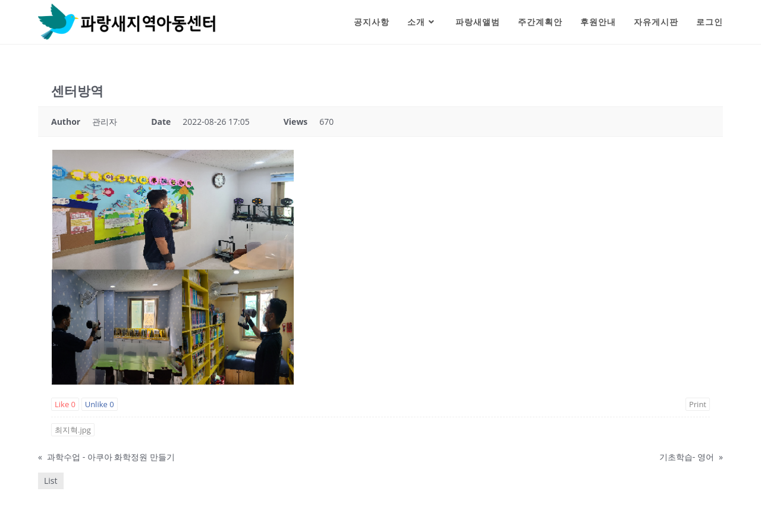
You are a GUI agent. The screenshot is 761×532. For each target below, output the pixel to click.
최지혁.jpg (73, 430)
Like (65, 404)
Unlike (100, 404)
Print (698, 404)
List (51, 481)
